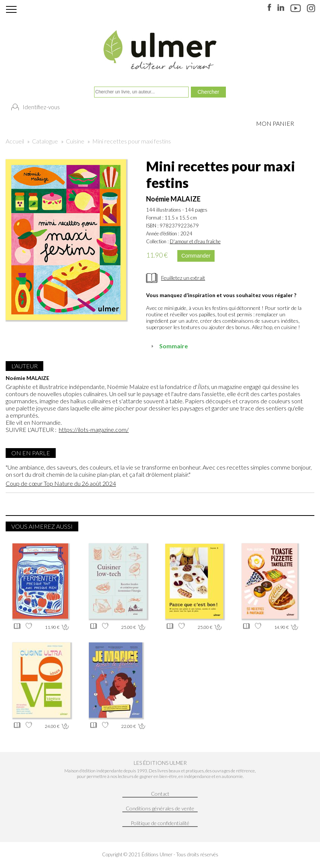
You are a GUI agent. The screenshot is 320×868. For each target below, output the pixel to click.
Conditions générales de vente (160, 808)
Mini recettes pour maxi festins (132, 141)
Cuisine (75, 141)
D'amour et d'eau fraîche (195, 241)
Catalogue (45, 141)
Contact (160, 794)
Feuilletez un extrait (183, 278)
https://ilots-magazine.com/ (94, 429)
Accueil (15, 141)
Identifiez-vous (41, 107)
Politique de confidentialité (160, 823)
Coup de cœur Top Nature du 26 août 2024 (61, 483)
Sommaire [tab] (168, 346)
